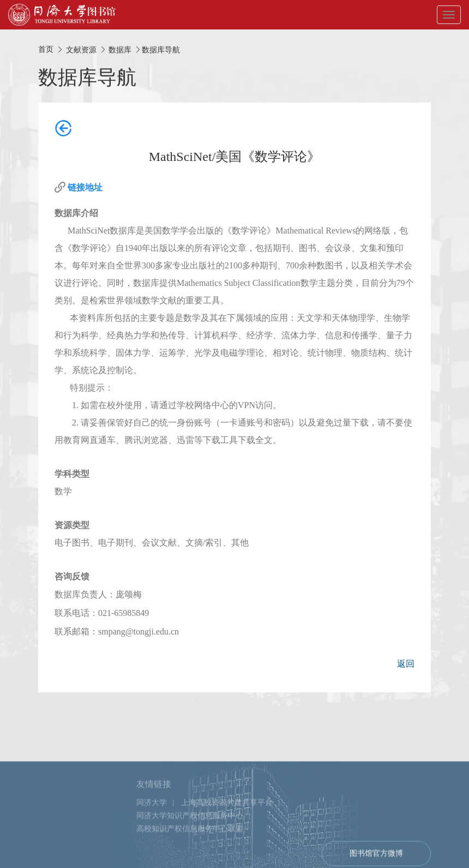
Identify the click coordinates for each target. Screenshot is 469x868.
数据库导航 (161, 50)
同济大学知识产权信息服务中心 (190, 834)
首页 (46, 49)
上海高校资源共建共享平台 (227, 821)
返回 (406, 664)
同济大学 (152, 821)
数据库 (120, 50)
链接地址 (85, 187)
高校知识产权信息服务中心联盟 (190, 847)
